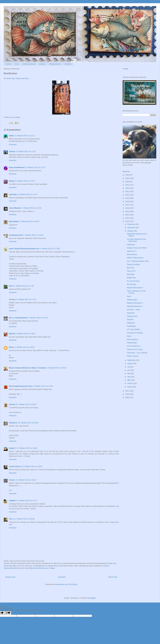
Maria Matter (14, 221)
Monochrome (132, 254)
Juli (129, 367)
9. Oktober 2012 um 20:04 (56, 368)
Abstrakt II (131, 313)
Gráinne (12, 152)
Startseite (8, 64)
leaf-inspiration (132, 339)
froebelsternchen (16, 235)
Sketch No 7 (132, 251)
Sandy (11, 136)
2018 (127, 201)
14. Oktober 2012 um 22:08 (24, 519)
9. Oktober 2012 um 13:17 (25, 181)
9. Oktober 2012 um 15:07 (29, 221)
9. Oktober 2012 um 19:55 (24, 347)
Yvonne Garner (15, 466)
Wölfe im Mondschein (135, 258)
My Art (17, 64)
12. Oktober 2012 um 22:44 (26, 480)
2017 (127, 205)
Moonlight (131, 274)
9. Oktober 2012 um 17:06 (50, 249)
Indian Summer (133, 356)
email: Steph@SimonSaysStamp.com (24, 249)
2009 (127, 398)
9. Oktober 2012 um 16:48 (33, 235)
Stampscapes (132, 300)
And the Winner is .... (135, 346)
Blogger (93, 598)
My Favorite (131, 284)
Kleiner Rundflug (133, 264)
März (129, 380)
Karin (11, 286)
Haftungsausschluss (55, 64)
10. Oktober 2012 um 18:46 (27, 448)
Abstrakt (130, 320)
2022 (127, 188)
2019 (127, 198)
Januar (130, 387)
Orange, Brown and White (137, 248)
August (130, 363)
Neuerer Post (10, 577)
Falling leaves (132, 316)
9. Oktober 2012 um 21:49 (43, 386)
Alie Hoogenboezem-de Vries (21, 386)
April (129, 377)
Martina (12, 334)
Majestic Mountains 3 (135, 288)
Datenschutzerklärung (29, 64)
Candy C (12, 448)
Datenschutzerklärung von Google (42, 568)
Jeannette (13, 194)
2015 (127, 211)
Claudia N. (13, 423)
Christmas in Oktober (135, 333)
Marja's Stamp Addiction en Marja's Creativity (27, 368)
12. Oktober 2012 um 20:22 (32, 466)
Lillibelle (12, 501)
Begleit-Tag (131, 278)
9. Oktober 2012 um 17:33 (24, 286)
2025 (127, 178)
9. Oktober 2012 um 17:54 (26, 299)
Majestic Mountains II (135, 303)
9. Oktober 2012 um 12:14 (25, 136)
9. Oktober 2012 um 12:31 (26, 152)
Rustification (132, 326)
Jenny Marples (15, 208)
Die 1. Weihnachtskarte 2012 (138, 261)
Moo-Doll (130, 268)
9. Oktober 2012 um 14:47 (27, 194)
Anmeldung (68, 64)
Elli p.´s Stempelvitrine (18, 318)
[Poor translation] (8, 613)
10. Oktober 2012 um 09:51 (28, 423)
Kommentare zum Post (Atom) (66, 584)
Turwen (12, 480)
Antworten (13, 144)
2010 (127, 394)
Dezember (132, 224)
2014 (127, 215)
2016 (127, 208)
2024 (127, 182)
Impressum (42, 64)
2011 (127, 391)
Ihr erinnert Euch (133, 281)
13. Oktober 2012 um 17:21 (27, 501)
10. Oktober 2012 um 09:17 (26, 404)
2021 (127, 191)
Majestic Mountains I (135, 306)
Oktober (131, 231)
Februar (131, 383)
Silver (129, 336)
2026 (127, 175)
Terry (11, 519)
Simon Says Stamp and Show (17, 78)
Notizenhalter (132, 343)
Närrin (11, 347)
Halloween (131, 245)
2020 (127, 195)
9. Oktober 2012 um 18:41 (25, 334)
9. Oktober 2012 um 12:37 (35, 167)
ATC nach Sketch (133, 329)
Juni (129, 370)
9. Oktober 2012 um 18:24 (38, 318)
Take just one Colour (135, 349)
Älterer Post (113, 577)
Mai (129, 373)
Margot (12, 181)
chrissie (12, 404)
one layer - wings (133, 310)
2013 (127, 218)
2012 (127, 221)
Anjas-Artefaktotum (17, 167)
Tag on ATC (131, 271)
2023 (127, 185)
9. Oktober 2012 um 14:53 (31, 208)
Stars (129, 296)
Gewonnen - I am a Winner (137, 353)
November (132, 228)
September (132, 360)
